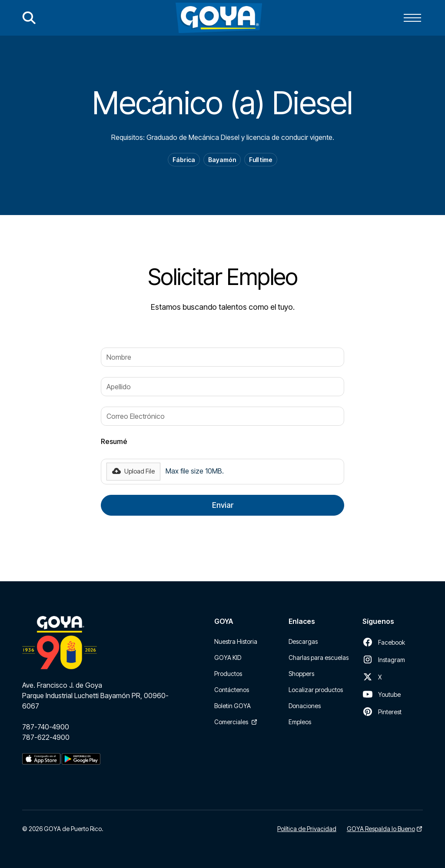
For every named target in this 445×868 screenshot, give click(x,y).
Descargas (303, 641)
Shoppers (301, 674)
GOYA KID (228, 658)
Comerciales (231, 722)
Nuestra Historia (236, 641)
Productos (228, 674)
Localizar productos (316, 690)
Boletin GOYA (232, 706)
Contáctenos (232, 690)
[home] (219, 18)
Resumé (114, 441)
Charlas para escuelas (319, 658)
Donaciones (305, 706)
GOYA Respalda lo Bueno (381, 829)
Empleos (300, 722)
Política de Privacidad (307, 829)
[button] (412, 18)
